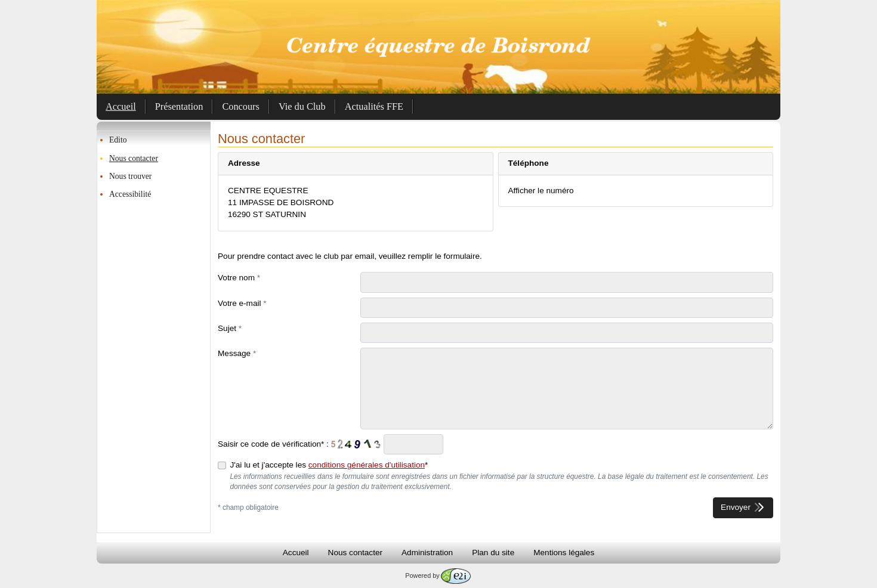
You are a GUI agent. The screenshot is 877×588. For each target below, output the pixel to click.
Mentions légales (564, 553)
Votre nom (239, 278)
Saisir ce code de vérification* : (273, 444)
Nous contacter (134, 158)
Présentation (179, 106)
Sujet (230, 328)
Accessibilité (130, 194)
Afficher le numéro (541, 191)
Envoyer (743, 507)
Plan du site (493, 553)
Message (237, 353)
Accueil (121, 106)
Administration (427, 553)
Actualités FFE (374, 106)
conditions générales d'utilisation (367, 465)
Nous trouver (130, 176)
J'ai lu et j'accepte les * (329, 465)
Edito (118, 140)
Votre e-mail (242, 303)
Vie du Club (302, 106)
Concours (241, 106)
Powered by (438, 575)
